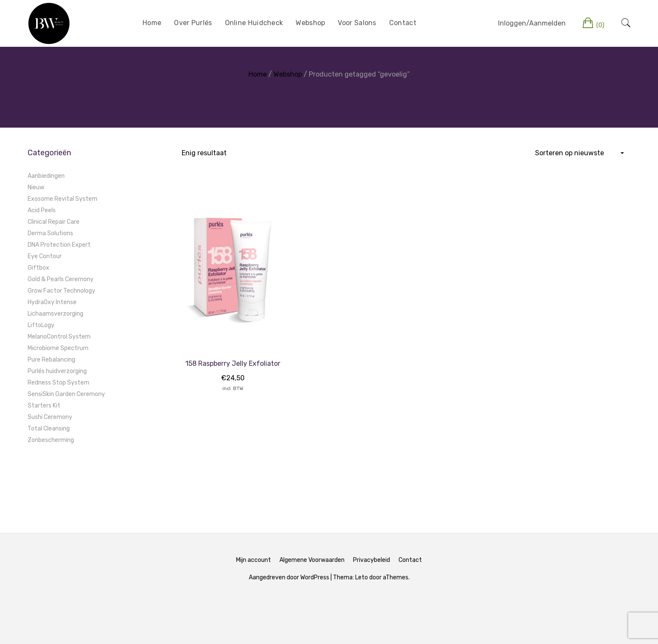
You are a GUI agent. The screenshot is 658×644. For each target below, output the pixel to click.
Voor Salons (357, 23)
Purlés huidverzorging (57, 371)
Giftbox (38, 268)
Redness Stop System (58, 383)
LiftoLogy (41, 325)
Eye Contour (45, 256)
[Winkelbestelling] (579, 153)
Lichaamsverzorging (56, 314)
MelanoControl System (59, 337)
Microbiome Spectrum (58, 348)
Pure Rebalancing (51, 360)
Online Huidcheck (254, 23)
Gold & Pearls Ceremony (61, 279)
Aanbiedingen (46, 176)
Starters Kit (44, 406)
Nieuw (36, 187)
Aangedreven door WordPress (289, 577)
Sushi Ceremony (50, 417)
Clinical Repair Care (54, 222)
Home (152, 23)
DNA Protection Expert (59, 245)
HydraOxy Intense (52, 302)
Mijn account (254, 560)
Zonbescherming (51, 440)
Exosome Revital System (63, 199)
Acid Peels (42, 210)
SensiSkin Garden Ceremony (66, 394)
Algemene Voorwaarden (312, 560)
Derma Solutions (50, 233)
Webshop (310, 23)
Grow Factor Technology (61, 291)
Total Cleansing (49, 429)
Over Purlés (193, 23)
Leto (362, 577)
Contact (403, 23)
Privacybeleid (372, 560)
